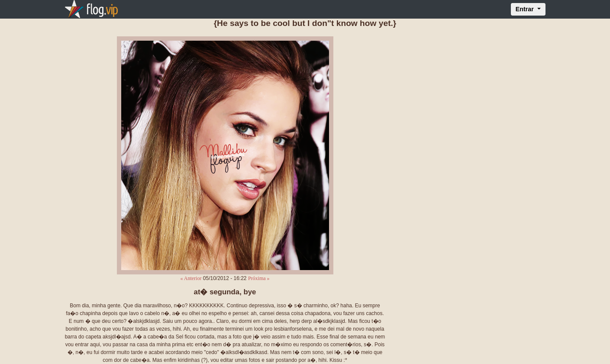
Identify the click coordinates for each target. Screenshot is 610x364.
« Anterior (191, 278)
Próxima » (259, 278)
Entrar (526, 9)
